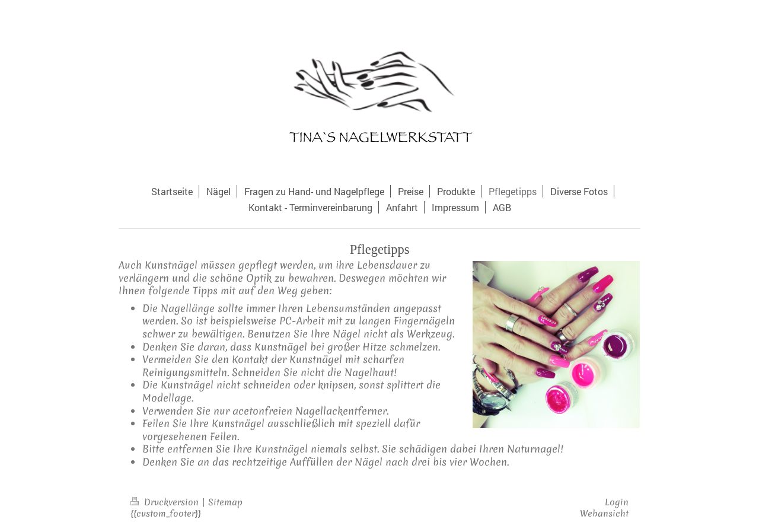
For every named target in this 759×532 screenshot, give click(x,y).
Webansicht (604, 514)
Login (617, 502)
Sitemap (225, 502)
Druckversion (166, 502)
